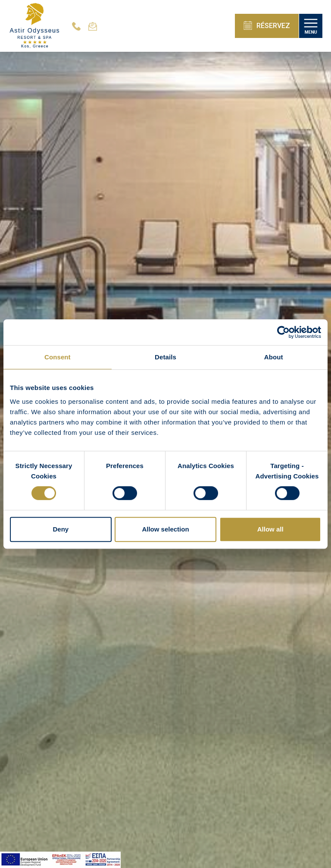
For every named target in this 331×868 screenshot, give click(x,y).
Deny (61, 529)
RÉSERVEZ (267, 25)
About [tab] (274, 357)
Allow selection (165, 529)
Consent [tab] (58, 357)
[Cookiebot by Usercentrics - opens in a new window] (283, 332)
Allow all (270, 529)
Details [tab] (165, 357)
